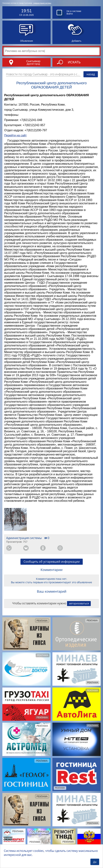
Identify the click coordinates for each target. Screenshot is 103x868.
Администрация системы (42, 3)
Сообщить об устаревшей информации (52, 562)
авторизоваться (79, 603)
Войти (70, 14)
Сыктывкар (33, 61)
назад (91, 74)
